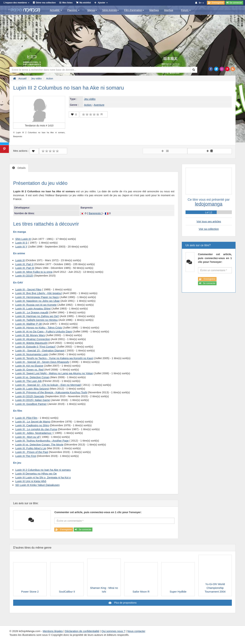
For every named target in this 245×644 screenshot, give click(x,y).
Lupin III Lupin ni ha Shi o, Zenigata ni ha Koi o (43, 477)
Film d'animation (134, 10)
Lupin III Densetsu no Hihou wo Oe (36, 474)
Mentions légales (53, 631)
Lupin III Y (21, 247)
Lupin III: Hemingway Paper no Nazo (37, 297)
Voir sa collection (209, 229)
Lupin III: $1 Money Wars (30, 335)
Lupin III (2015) (24, 276)
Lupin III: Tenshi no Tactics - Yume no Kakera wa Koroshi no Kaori (54, 358)
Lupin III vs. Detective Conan (32, 377)
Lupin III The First (26, 456)
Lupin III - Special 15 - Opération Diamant (40, 350)
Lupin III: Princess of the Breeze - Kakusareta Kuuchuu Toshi (51, 392)
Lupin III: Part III (25, 268)
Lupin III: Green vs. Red (29, 370)
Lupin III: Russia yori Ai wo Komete (36, 305)
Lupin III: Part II (24, 264)
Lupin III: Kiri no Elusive (29, 366)
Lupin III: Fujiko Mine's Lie (31, 448)
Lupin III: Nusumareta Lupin (32, 354)
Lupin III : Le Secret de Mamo (33, 422)
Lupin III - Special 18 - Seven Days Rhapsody (42, 362)
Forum (186, 10)
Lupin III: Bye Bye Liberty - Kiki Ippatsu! (39, 293)
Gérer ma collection (46, 3)
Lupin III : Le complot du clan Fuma (36, 429)
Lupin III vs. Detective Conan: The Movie (39, 444)
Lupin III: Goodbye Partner (31, 404)
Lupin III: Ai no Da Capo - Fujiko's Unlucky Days (44, 331)
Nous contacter (136, 631)
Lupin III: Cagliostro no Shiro (32, 425)
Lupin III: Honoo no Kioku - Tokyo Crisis (39, 328)
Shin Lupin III (23, 239)
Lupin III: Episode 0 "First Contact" (36, 347)
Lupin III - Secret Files (28, 289)
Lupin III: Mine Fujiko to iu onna (34, 272)
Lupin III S (21, 243)
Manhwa (154, 10)
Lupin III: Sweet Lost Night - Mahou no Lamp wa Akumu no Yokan (54, 373)
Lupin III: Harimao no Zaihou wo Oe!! (37, 316)
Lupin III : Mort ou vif (27, 437)
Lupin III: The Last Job (28, 381)
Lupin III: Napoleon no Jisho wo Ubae (37, 301)
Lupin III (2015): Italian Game (33, 400)
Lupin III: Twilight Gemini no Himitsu (37, 320)
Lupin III (20, 260)
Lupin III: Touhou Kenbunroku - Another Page (42, 441)
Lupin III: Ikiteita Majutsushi (31, 343)
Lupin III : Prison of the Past (32, 452)
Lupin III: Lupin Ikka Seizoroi (32, 389)
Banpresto (95, 213)
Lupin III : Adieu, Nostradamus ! (34, 433)
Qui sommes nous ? (113, 631)
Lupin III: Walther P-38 (29, 324)
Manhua (169, 10)
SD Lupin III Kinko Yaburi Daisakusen (37, 485)
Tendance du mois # (39, 126)
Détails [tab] (21, 168)
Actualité (56, 10)
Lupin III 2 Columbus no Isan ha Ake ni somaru (43, 470)
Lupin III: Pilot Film (26, 418)
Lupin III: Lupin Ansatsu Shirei (33, 308)
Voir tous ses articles (209, 221)
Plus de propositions (125, 603)
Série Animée (110, 10)
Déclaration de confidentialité (82, 631)
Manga (92, 10)
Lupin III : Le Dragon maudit (32, 312)
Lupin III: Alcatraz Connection (33, 339)
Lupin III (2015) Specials (30, 396)
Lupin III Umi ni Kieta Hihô (31, 481)
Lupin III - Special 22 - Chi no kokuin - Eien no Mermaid (48, 385)
